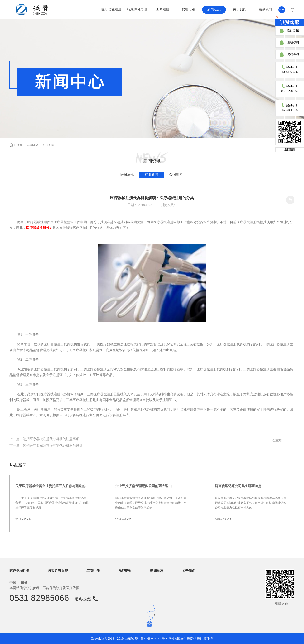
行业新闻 (48, 145)
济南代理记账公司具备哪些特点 (238, 486)
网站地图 (174, 639)
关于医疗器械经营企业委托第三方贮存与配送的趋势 (52, 486)
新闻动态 (33, 145)
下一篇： (46, 446)
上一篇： (44, 439)
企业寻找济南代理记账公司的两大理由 (143, 486)
